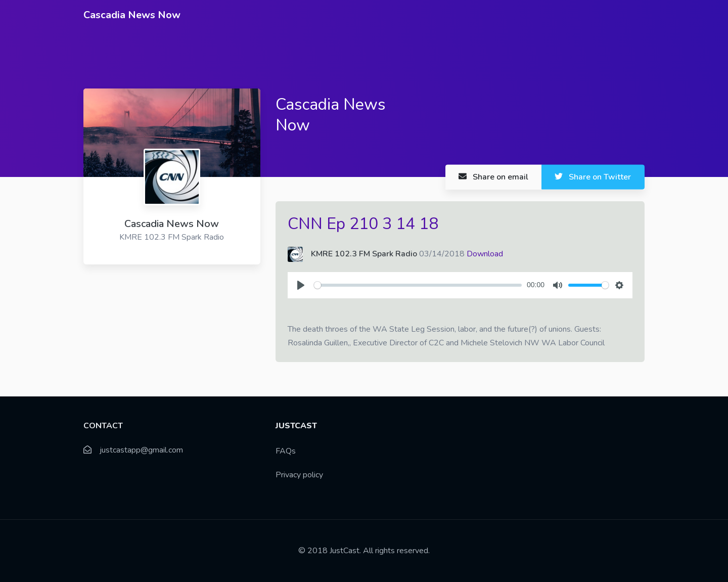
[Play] (301, 285)
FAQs (286, 451)
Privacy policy (299, 475)
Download (485, 254)
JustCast (345, 551)
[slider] (418, 285)
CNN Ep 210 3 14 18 (363, 224)
